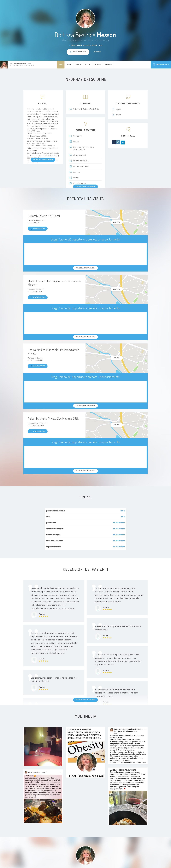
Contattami (97, 52)
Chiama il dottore (38, 229)
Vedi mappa (117, 222)
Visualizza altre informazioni (43, 160)
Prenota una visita (161, 65)
